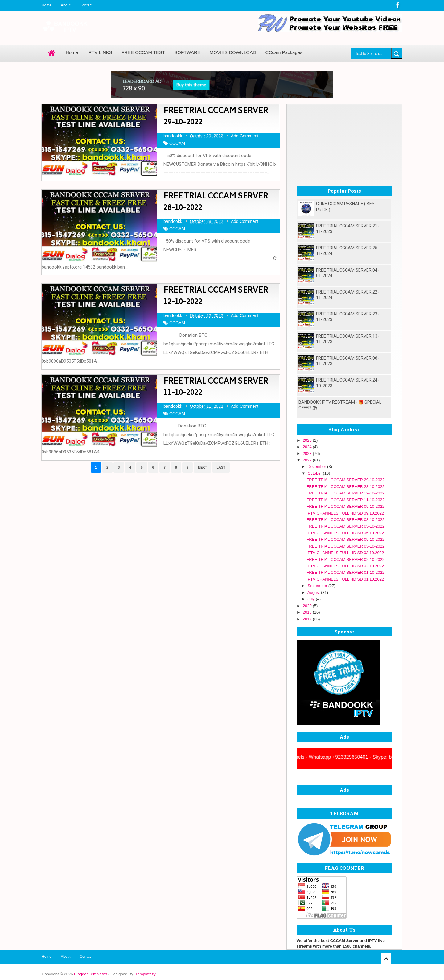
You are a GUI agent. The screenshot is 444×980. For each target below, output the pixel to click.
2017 (308, 619)
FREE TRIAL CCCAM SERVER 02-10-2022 (345, 559)
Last (221, 467)
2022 (308, 460)
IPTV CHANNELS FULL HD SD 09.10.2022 (345, 513)
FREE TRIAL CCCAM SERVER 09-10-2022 (345, 506)
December (317, 467)
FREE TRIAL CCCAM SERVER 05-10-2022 (345, 526)
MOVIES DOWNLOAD (233, 52)
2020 (308, 606)
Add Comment (245, 136)
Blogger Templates (90, 974)
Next (202, 467)
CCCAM (177, 143)
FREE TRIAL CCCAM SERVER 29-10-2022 (216, 117)
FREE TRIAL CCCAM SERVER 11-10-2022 (216, 388)
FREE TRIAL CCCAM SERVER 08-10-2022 (345, 520)
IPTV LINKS (100, 52)
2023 (308, 454)
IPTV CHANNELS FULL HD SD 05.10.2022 (345, 533)
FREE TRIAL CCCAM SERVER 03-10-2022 (345, 546)
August (314, 592)
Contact (86, 5)
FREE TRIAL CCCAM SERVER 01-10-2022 (345, 572)
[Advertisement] (344, 143)
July (312, 599)
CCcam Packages (284, 52)
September (318, 586)
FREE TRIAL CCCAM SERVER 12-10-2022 (216, 296)
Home (47, 5)
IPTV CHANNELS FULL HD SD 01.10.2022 (345, 579)
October (315, 473)
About (66, 5)
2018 (308, 612)
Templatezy (146, 974)
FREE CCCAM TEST (143, 52)
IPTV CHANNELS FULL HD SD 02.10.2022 (345, 566)
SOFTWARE (187, 52)
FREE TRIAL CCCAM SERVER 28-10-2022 (216, 202)
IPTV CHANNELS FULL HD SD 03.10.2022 (345, 553)
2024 (308, 447)
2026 (308, 440)
